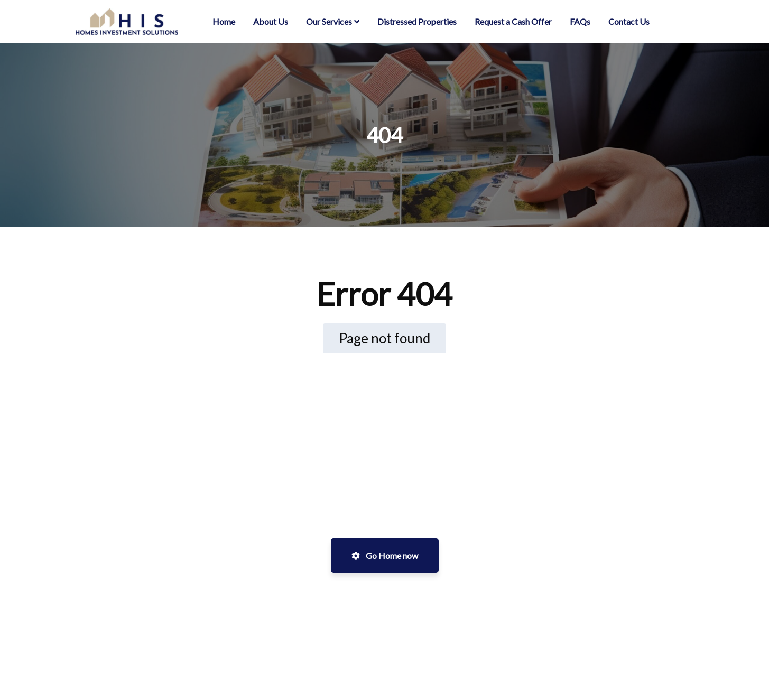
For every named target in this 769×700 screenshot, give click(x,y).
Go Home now (385, 556)
